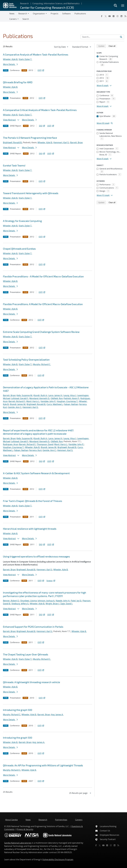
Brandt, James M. (18, 404)
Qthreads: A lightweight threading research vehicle (32, 682)
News (12, 14)
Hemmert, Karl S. (61, 142)
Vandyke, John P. (48, 401)
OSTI (41, 70)
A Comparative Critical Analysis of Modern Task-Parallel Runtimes (40, 110)
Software (66, 14)
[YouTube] (110, 16)
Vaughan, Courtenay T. (68, 401)
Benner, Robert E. (11, 601)
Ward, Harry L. (33, 401)
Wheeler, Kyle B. (10, 59)
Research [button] (23, 14)
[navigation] (61, 47)
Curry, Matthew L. (55, 404)
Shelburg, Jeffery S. (20, 604)
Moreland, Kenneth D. (40, 398)
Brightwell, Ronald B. (12, 142)
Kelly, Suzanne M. (25, 395)
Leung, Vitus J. (70, 395)
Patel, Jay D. (76, 601)
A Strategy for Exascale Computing (22, 221)
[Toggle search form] (115, 5)
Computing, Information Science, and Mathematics (56, 3)
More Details (10, 64)
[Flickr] (114, 16)
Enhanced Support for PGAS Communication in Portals (33, 627)
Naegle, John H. (63, 601)
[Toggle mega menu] (123, 5)
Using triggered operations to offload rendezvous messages (36, 556)
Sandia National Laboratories (18, 843)
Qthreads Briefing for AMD (18, 82)
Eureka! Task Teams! (14, 165)
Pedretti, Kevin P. (72, 398)
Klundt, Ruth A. (40, 395)
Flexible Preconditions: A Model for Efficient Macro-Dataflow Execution (43, 304)
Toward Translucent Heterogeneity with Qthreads (31, 193)
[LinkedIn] (121, 16)
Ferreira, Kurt (35, 450)
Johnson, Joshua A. (46, 601)
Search (26, 19)
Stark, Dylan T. (25, 59)
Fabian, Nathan (71, 404)
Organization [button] (39, 14)
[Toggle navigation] (5, 16)
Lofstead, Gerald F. (20, 398)
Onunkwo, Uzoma (28, 601)
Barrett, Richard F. (17, 401)
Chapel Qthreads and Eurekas (19, 249)
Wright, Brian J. (53, 604)
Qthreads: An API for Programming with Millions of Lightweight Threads (43, 765)
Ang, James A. (57, 715)
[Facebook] (102, 16)
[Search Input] (102, 37)
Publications (80, 14)
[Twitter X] (106, 16)
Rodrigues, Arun (11, 444)
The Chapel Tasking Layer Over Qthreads (26, 654)
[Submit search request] (121, 37)
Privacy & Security (25, 829)
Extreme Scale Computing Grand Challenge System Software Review (41, 332)
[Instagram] (117, 16)
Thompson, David (45, 444)
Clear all (113, 46)
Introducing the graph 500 (18, 710)
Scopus (51, 581)
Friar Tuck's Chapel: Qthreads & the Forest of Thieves (32, 501)
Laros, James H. (55, 395)
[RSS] (118, 845)
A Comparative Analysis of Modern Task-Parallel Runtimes (36, 54)
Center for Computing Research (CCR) (47, 7)
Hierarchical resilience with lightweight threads (30, 529)
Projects (54, 14)
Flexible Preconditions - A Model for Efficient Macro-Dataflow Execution (43, 276)
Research (24, 3)
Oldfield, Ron (57, 398)
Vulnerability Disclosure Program (58, 859)
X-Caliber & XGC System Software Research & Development (36, 473)
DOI (42, 126)
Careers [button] (13, 19)
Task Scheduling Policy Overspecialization (26, 360)
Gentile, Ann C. (15, 407)
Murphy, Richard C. (42, 364)
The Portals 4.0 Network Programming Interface (30, 138)
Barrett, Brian (76, 142)
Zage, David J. (67, 604)
